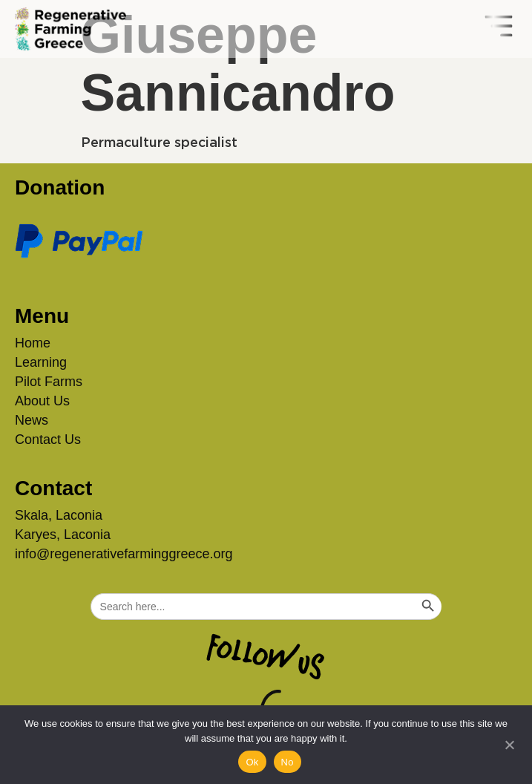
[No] (509, 743)
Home (33, 343)
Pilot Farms (49, 382)
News (32, 420)
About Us (42, 401)
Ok (252, 762)
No (288, 762)
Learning (41, 362)
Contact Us (48, 440)
